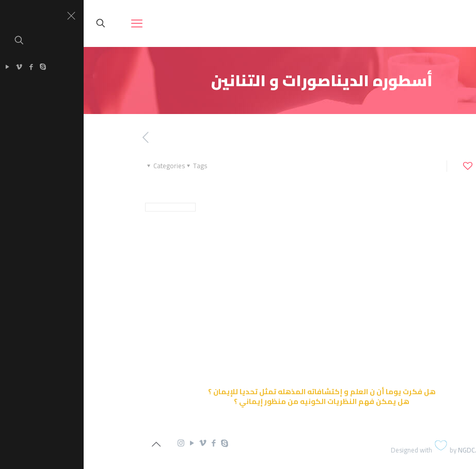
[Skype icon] (141, 443)
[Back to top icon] (72, 444)
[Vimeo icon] (119, 443)
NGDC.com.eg (394, 450)
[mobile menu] (53, 23)
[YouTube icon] (108, 443)
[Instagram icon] (97, 443)
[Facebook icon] (130, 443)
